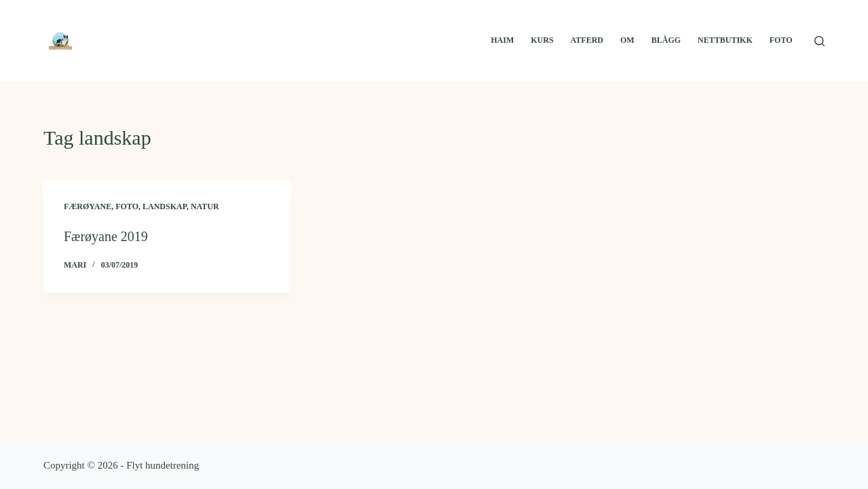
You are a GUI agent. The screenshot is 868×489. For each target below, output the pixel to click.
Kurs (542, 40)
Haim (502, 40)
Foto (781, 40)
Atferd (587, 40)
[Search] (819, 41)
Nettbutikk (725, 40)
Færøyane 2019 (106, 236)
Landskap (165, 206)
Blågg (666, 40)
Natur (205, 206)
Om (627, 40)
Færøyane (88, 206)
